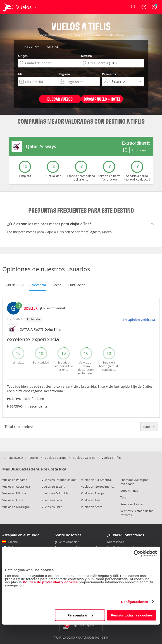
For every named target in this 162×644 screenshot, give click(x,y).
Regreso (64, 74)
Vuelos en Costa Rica (16, 486)
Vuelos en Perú (52, 500)
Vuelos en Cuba (13, 500)
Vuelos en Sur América (96, 480)
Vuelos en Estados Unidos (59, 480)
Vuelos (34, 458)
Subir (149, 427)
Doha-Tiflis (53, 329)
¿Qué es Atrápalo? (67, 542)
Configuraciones (135, 601)
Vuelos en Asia (91, 500)
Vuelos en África (92, 507)
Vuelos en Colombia (55, 493)
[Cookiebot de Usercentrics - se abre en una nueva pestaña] (137, 553)
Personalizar (80, 615)
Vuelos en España (53, 486)
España (13, 542)
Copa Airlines (129, 491)
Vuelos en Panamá (15, 480)
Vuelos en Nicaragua (16, 507)
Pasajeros (109, 74)
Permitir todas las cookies (132, 615)
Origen (23, 56)
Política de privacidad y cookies (50, 582)
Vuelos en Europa (93, 493)
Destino (86, 56)
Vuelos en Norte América (98, 486)
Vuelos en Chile (52, 507)
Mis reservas (116, 542)
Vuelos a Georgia (84, 458)
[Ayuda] (144, 7)
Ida (20, 74)
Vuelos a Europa (56, 458)
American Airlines (132, 504)
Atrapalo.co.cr (14, 458)
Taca (123, 497)
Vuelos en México (14, 493)
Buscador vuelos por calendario (134, 482)
